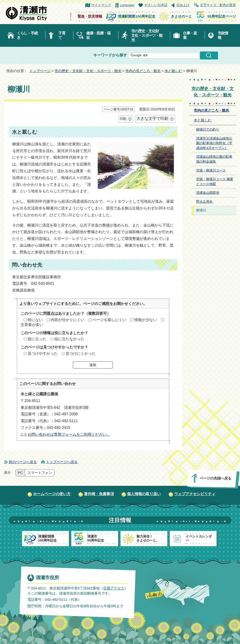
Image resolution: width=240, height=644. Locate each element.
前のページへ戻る (23, 462)
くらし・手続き (27, 35)
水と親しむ (173, 71)
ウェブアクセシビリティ (195, 494)
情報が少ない (146, 320)
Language (127, 5)
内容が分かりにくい (67, 320)
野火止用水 (204, 202)
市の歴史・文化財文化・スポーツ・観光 (147, 35)
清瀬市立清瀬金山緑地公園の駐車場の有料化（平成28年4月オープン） (214, 143)
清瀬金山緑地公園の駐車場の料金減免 (214, 159)
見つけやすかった (43, 353)
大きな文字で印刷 (152, 119)
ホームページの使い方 (52, 494)
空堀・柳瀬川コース (211, 170)
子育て (62, 35)
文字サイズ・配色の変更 (218, 5)
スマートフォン (40, 473)
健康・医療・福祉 (98, 35)
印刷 (123, 119)
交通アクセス (114, 588)
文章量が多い (32, 325)
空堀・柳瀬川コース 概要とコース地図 (215, 182)
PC (20, 473)
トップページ (40, 71)
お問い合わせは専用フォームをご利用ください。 (69, 434)
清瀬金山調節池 (208, 193)
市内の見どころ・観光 (143, 71)
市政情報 (223, 35)
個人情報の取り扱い (144, 494)
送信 (93, 365)
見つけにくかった (81, 353)
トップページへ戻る (62, 462)
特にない (35, 320)
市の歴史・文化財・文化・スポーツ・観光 (88, 71)
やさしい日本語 (156, 5)
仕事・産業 (190, 35)
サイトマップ (101, 5)
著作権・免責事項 (99, 494)
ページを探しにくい (109, 320)
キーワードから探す (110, 55)
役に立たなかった (69, 339)
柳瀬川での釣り (208, 130)
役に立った (37, 339)
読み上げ (183, 5)
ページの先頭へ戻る (216, 478)
